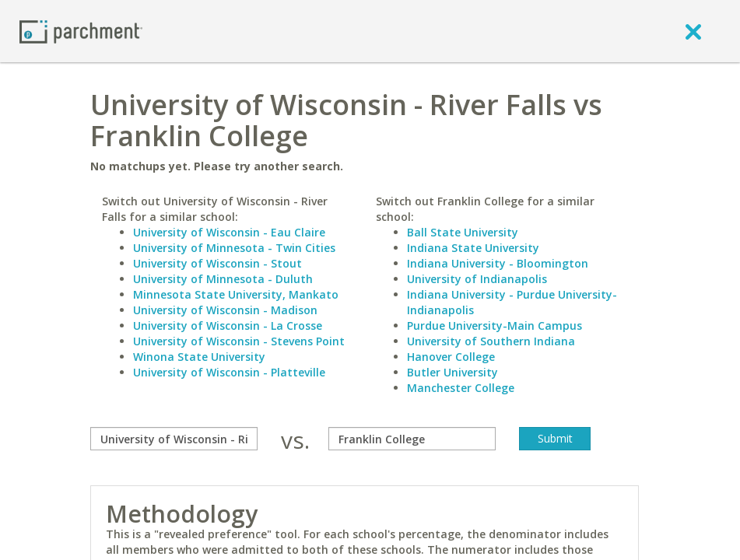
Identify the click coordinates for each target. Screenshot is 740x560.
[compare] (174, 439)
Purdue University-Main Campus (495, 325)
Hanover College (451, 357)
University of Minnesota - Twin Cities (234, 248)
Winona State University (199, 357)
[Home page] (81, 31)
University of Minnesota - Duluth (223, 279)
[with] (412, 439)
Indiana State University (473, 248)
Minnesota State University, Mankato (236, 294)
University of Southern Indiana (491, 341)
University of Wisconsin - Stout (217, 263)
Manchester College (461, 388)
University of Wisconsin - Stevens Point (239, 341)
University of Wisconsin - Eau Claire (229, 232)
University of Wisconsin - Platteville (229, 372)
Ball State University (463, 232)
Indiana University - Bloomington (498, 263)
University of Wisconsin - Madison (225, 310)
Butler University (452, 372)
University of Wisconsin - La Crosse (228, 325)
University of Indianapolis (477, 279)
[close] (693, 31)
